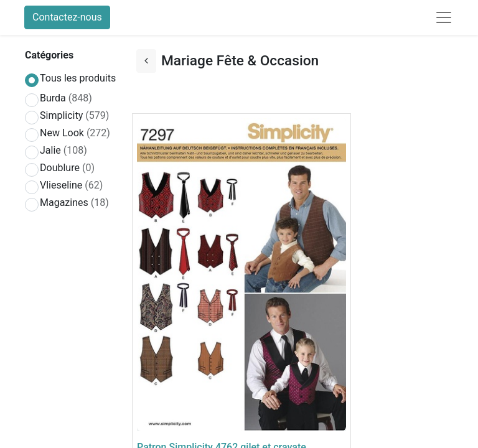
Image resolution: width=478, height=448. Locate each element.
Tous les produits (78, 78)
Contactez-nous (67, 17)
